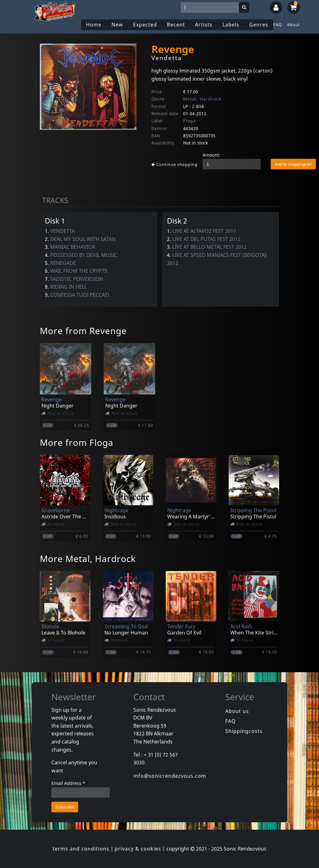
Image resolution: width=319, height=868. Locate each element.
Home (94, 25)
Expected (145, 25)
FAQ (278, 25)
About (293, 25)
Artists (204, 25)
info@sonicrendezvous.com (170, 776)
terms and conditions (81, 849)
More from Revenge (83, 331)
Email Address (68, 783)
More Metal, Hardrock (88, 559)
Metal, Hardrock (202, 99)
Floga (190, 121)
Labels (231, 25)
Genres (259, 25)
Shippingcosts (244, 731)
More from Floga (77, 442)
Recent (176, 25)
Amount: (211, 155)
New (117, 25)
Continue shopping (174, 164)
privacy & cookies (138, 849)
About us (237, 711)
